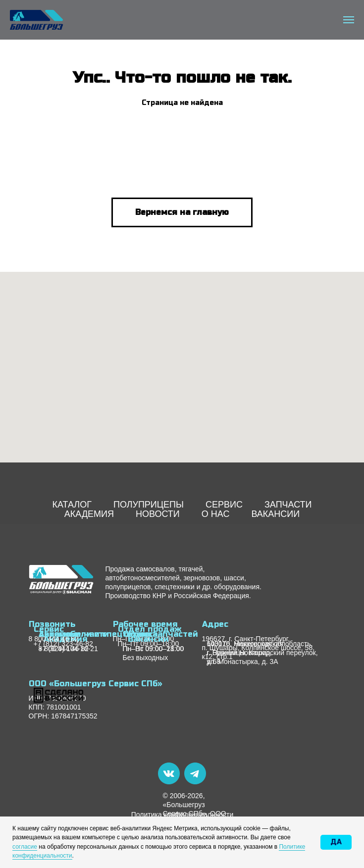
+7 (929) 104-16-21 (68, 649)
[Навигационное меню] (349, 20)
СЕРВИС (224, 505)
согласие (25, 847)
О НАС (216, 514)
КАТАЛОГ (72, 505)
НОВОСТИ (158, 514)
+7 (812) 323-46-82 (63, 644)
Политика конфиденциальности (182, 815)
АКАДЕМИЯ (89, 514)
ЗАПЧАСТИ (288, 505)
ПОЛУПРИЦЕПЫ (149, 505)
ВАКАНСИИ (275, 514)
